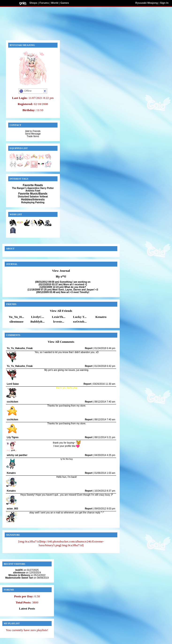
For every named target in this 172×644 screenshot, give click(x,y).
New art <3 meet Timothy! (63, 292)
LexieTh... (59, 317)
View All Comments (61, 342)
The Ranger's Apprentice (26, 188)
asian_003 (12, 509)
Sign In (164, 3)
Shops (33, 3)
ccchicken (12, 402)
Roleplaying (28, 202)
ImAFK (19, 570)
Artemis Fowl (33, 191)
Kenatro (101, 317)
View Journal (61, 271)
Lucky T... (80, 317)
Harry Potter (47, 188)
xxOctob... (80, 322)
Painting (40, 202)
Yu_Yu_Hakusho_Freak (20, 348)
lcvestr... (59, 322)
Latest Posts (27, 608)
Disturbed (23, 197)
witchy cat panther (17, 455)
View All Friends (61, 311)
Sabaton (34, 197)
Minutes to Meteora (19, 575)
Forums (44, 3)
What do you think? (63, 287)
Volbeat (44, 197)
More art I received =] (63, 284)
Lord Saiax (13, 384)
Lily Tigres (13, 437)
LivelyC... (37, 317)
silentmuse (16, 322)
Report (89, 348)
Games (65, 3)
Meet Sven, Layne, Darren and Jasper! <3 (63, 290)
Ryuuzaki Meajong (147, 3)
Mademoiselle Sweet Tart (19, 578)
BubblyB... (38, 322)
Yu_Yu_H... (16, 317)
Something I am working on (63, 282)
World (55, 3)
